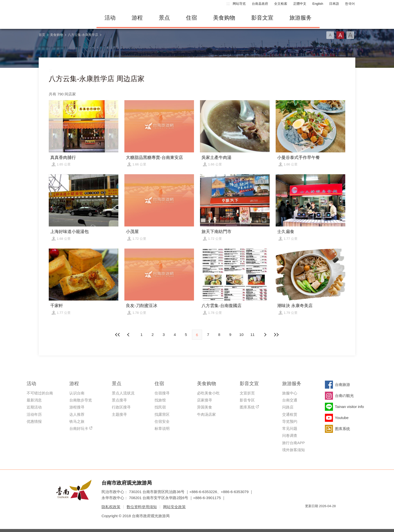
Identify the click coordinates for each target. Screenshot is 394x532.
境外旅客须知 (293, 450)
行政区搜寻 (121, 407)
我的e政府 (309, 515)
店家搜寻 (205, 400)
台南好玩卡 (79, 428)
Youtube (342, 418)
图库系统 (247, 407)
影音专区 (247, 400)
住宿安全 (162, 421)
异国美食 (205, 407)
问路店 (288, 407)
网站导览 (239, 4)
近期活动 (34, 407)
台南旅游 (342, 385)
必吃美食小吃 (208, 393)
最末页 (276, 335)
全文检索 (281, 4)
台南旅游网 (64, 18)
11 (253, 335)
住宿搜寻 (162, 393)
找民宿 (160, 407)
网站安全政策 (174, 507)
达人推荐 (77, 414)
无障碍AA (327, 515)
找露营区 (162, 414)
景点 (164, 18)
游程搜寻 (77, 407)
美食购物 (224, 18)
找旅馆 (160, 400)
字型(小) (330, 35)
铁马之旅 (77, 421)
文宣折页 (247, 393)
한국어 (350, 4)
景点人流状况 (123, 393)
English (318, 4)
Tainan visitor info (350, 407)
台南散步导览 (81, 400)
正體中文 (300, 4)
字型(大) (350, 35)
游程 (137, 18)
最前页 (118, 335)
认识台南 (77, 393)
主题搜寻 (119, 414)
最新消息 (34, 400)
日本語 (334, 4)
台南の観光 (344, 396)
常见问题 (290, 428)
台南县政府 (260, 4)
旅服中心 (290, 393)
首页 (42, 35)
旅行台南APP (293, 443)
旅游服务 (301, 18)
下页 (129, 335)
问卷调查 (290, 435)
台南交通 (290, 400)
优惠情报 (34, 421)
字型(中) (340, 35)
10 (241, 335)
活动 (110, 18)
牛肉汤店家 (206, 414)
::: (228, 4)
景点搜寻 (119, 400)
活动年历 (34, 414)
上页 (265, 335)
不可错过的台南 (40, 393)
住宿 (191, 18)
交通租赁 (290, 414)
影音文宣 (262, 18)
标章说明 (162, 428)
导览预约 (290, 421)
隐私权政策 (111, 507)
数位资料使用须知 (142, 507)
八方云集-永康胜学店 (83, 35)
